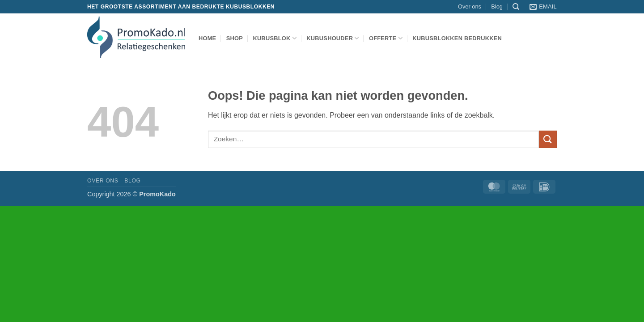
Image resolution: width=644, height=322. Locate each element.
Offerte (386, 38)
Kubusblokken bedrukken (457, 38)
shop (235, 38)
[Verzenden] (548, 139)
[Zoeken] (516, 7)
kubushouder (333, 38)
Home (207, 38)
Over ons (470, 6)
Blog (497, 6)
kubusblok (275, 38)
